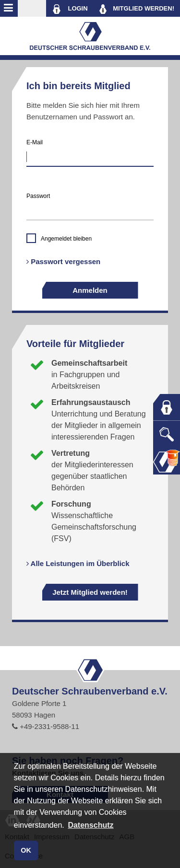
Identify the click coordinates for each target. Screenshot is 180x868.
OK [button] (26, 850)
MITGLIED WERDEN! (137, 9)
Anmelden (90, 290)
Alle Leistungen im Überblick (78, 563)
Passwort (38, 196)
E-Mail (35, 142)
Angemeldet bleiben (66, 239)
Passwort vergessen (63, 261)
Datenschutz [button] (90, 825)
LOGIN (70, 9)
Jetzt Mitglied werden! (90, 592)
